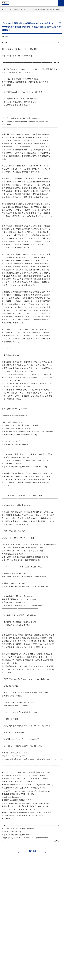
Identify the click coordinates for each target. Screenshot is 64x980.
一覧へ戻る (32, 851)
